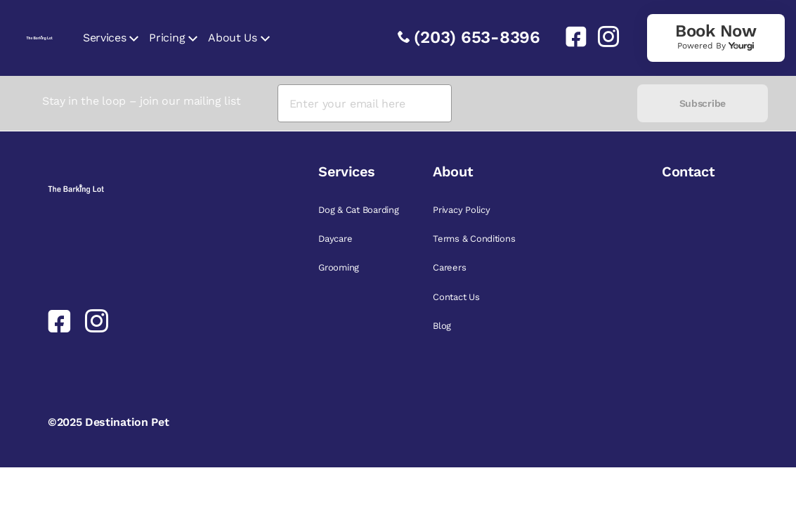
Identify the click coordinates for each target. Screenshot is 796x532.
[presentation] (544, 104)
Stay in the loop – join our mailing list (141, 101)
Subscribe (703, 103)
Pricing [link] (167, 38)
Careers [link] (449, 267)
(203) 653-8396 (477, 37)
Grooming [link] (339, 267)
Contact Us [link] (456, 297)
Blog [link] (442, 326)
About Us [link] (232, 38)
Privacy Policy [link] (461, 210)
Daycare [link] (335, 239)
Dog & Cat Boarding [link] (358, 210)
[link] (570, 37)
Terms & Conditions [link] (474, 239)
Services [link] (104, 38)
